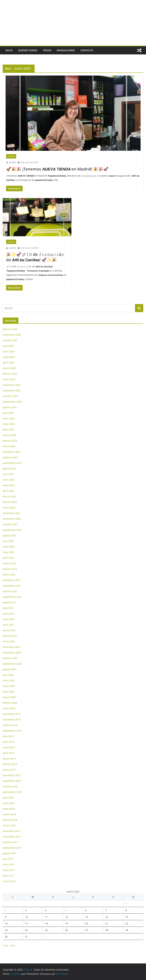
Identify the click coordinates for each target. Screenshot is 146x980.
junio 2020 (9, 680)
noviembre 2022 (12, 519)
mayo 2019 (9, 747)
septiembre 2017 (12, 848)
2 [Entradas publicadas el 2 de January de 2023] (6, 910)
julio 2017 (8, 859)
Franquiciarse (66, 50)
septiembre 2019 (12, 731)
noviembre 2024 (12, 390)
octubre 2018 (10, 786)
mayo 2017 (9, 870)
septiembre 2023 (12, 463)
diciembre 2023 (11, 452)
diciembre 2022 (11, 513)
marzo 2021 (9, 630)
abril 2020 (8, 692)
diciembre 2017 (11, 831)
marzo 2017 (9, 881)
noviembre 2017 (12, 837)
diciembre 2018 (11, 775)
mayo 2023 (9, 485)
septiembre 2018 (12, 792)
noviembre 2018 (12, 781)
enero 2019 (9, 770)
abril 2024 (8, 429)
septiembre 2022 (12, 530)
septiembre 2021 (12, 597)
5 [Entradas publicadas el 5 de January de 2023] (66, 910)
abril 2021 (8, 625)
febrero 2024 (10, 441)
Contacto (87, 50)
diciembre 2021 (11, 580)
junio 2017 (9, 864)
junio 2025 (9, 351)
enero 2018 (9, 825)
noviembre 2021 (12, 586)
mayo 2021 (9, 619)
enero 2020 (9, 708)
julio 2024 (8, 413)
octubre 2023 (10, 457)
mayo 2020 (9, 686)
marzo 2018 (9, 814)
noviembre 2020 (12, 653)
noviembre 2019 (12, 719)
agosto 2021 (9, 602)
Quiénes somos (28, 50)
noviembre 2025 (12, 335)
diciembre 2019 (11, 714)
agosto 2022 (9, 535)
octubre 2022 (10, 524)
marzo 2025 (9, 368)
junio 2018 (9, 803)
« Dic (5, 946)
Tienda (47, 50)
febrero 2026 (10, 329)
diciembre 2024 (11, 385)
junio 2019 (9, 742)
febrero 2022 (10, 569)
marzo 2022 (9, 563)
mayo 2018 (9, 809)
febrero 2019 (10, 764)
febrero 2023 (10, 502)
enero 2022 (9, 574)
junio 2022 (9, 547)
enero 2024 (9, 446)
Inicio (9, 50)
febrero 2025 (10, 374)
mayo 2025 (9, 357)
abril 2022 (8, 558)
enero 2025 (9, 379)
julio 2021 (8, 608)
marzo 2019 (9, 759)
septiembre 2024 (12, 402)
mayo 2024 (9, 424)
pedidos (12, 162)
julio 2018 (8, 798)
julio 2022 (8, 541)
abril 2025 (8, 363)
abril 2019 (8, 753)
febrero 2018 (10, 820)
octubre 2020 (10, 658)
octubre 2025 (10, 340)
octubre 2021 (10, 591)
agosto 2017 (9, 853)
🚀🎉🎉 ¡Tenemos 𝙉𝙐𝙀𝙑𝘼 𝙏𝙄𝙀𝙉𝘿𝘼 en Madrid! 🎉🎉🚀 (57, 169)
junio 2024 (9, 418)
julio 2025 (8, 346)
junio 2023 (9, 480)
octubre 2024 (10, 396)
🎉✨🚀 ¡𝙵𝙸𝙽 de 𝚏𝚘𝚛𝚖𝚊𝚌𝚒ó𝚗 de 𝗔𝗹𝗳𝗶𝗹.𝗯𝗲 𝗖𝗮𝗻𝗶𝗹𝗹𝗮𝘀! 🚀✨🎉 (35, 257)
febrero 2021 (10, 636)
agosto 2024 (9, 407)
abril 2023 (8, 491)
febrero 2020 (10, 703)
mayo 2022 (9, 552)
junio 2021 (9, 614)
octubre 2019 (10, 725)
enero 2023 (9, 508)
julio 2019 (8, 736)
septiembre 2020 (12, 664)
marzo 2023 (9, 496)
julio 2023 (8, 474)
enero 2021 (9, 641)
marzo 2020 (9, 697)
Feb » (13, 946)
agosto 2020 (9, 669)
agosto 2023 (9, 469)
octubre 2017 (10, 842)
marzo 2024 (9, 435)
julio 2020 (8, 675)
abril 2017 (8, 876)
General (11, 156)
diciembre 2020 (11, 647)
